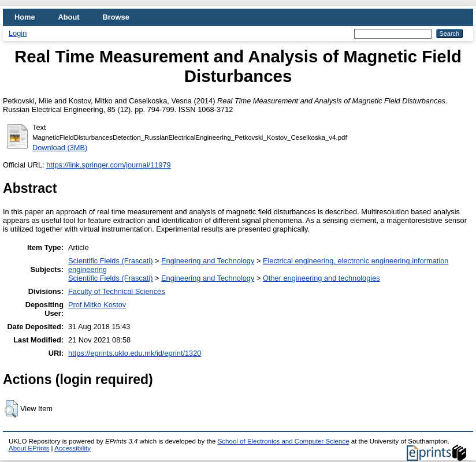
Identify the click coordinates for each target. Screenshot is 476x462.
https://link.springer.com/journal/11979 (109, 165)
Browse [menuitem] (116, 17)
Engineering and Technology (208, 261)
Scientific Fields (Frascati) (110, 261)
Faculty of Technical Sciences (117, 291)
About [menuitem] (69, 17)
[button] (11, 409)
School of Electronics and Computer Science (284, 441)
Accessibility (72, 448)
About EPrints (29, 448)
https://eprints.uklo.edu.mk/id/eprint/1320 (135, 353)
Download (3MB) (60, 148)
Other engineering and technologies (321, 278)
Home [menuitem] (25, 17)
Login (18, 33)
